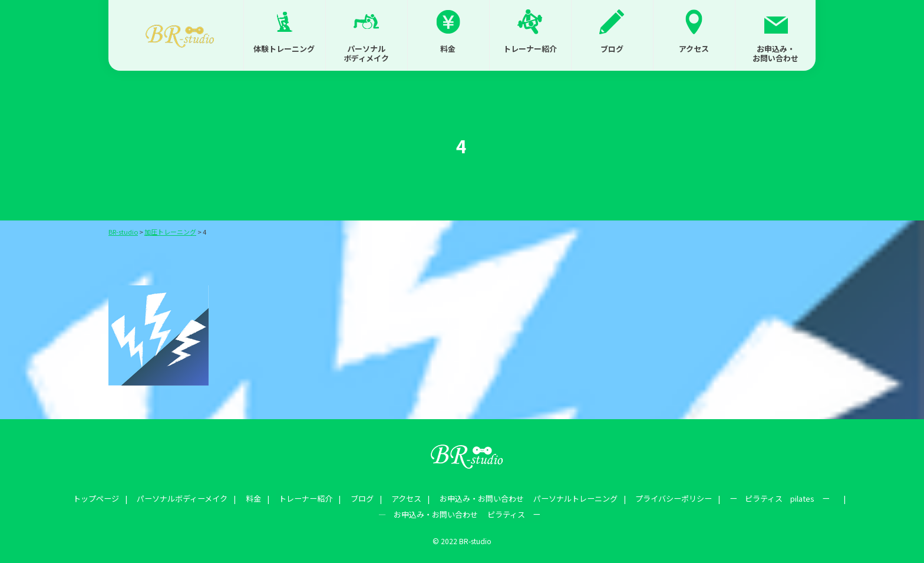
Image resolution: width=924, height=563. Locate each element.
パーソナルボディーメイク (193, 497)
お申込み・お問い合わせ (775, 53)
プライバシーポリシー (662, 497)
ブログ (612, 49)
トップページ (111, 497)
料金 (448, 49)
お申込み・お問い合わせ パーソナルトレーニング (520, 497)
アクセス (694, 49)
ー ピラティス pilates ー (768, 497)
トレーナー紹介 (530, 49)
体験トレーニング (284, 49)
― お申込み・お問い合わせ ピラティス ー (459, 511)
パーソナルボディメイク (366, 53)
